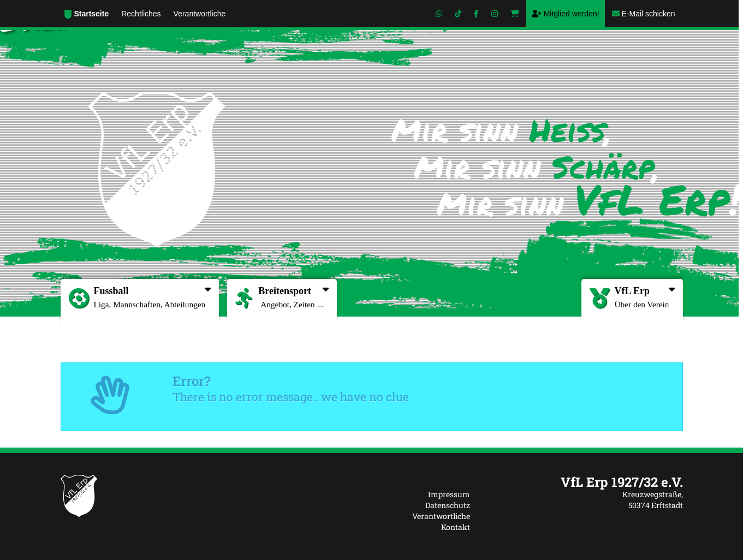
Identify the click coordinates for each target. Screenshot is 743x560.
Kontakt (456, 527)
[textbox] (585, 482)
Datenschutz (448, 505)
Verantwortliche (441, 516)
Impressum (449, 494)
